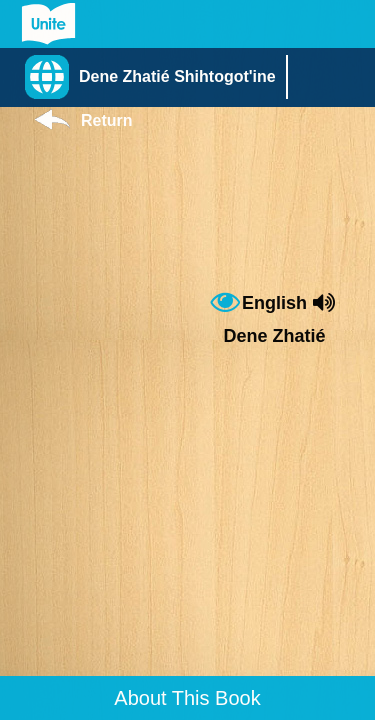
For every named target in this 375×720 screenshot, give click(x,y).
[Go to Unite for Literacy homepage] (48, 24)
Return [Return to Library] (107, 120)
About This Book (187, 698)
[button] (155, 77)
